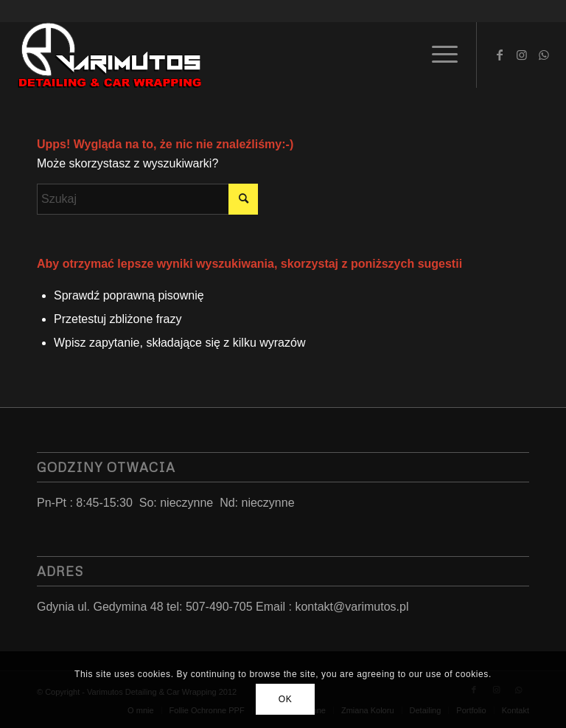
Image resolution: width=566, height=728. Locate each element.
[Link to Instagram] (522, 55)
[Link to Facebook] (500, 55)
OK (286, 699)
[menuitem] (437, 55)
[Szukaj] (147, 199)
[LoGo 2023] (111, 55)
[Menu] (437, 55)
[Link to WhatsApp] (544, 55)
